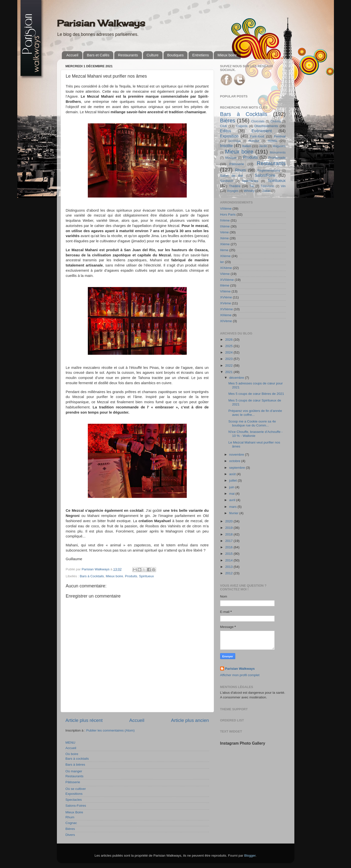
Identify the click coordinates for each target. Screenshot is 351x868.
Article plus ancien (190, 720)
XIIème (225, 256)
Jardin (263, 146)
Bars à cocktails (77, 759)
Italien (247, 146)
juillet (234, 480)
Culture (153, 55)
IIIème (225, 285)
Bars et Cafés (98, 55)
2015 (229, 554)
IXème (225, 226)
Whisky (249, 191)
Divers (70, 835)
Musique (231, 158)
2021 (229, 372)
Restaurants (128, 55)
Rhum (70, 817)
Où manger (74, 771)
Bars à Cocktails (92, 576)
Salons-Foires (76, 806)
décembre (237, 378)
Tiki (252, 186)
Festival (280, 136)
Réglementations (269, 171)
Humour (254, 141)
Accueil (72, 55)
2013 (229, 567)
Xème (224, 238)
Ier (222, 262)
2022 (229, 366)
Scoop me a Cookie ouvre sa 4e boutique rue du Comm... (252, 423)
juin (232, 487)
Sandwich (227, 181)
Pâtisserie (73, 782)
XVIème (226, 297)
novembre (237, 455)
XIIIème (226, 315)
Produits (131, 576)
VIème (225, 274)
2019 (229, 528)
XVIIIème (227, 280)
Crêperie (242, 126)
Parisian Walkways (101, 23)
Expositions (74, 794)
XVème (226, 303)
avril (233, 500)
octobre (235, 461)
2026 (229, 340)
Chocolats (258, 121)
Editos (226, 131)
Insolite (226, 146)
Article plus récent (84, 720)
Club (224, 126)
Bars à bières (75, 765)
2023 (229, 359)
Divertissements (266, 126)
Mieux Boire (74, 812)
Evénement (262, 131)
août (233, 474)
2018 (229, 534)
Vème (224, 232)
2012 (229, 573)
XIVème (226, 321)
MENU (70, 743)
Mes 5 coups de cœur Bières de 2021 (256, 394)
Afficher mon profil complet (240, 675)
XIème (225, 244)
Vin (283, 186)
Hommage (235, 141)
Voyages (233, 191)
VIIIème (226, 209)
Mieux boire (227, 55)
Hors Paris (228, 214)
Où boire (72, 754)
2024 (229, 352)
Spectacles (74, 800)
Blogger (250, 856)
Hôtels (272, 141)
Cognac (71, 823)
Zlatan (267, 191)
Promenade (277, 158)
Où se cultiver (76, 789)
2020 (229, 521)
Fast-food (257, 136)
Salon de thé (232, 176)
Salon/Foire (265, 175)
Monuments (278, 153)
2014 (229, 560)
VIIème (225, 291)
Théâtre (235, 186)
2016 (229, 547)
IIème (224, 250)
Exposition (229, 136)
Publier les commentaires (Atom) (111, 730)
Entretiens (201, 55)
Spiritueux (146, 576)
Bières (70, 829)
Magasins (279, 146)
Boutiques (175, 55)
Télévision (268, 186)
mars (234, 507)
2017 (229, 541)
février (234, 513)
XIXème (226, 268)
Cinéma (276, 121)
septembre (238, 468)
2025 (229, 346)
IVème (225, 220)
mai (233, 494)
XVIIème (227, 309)
